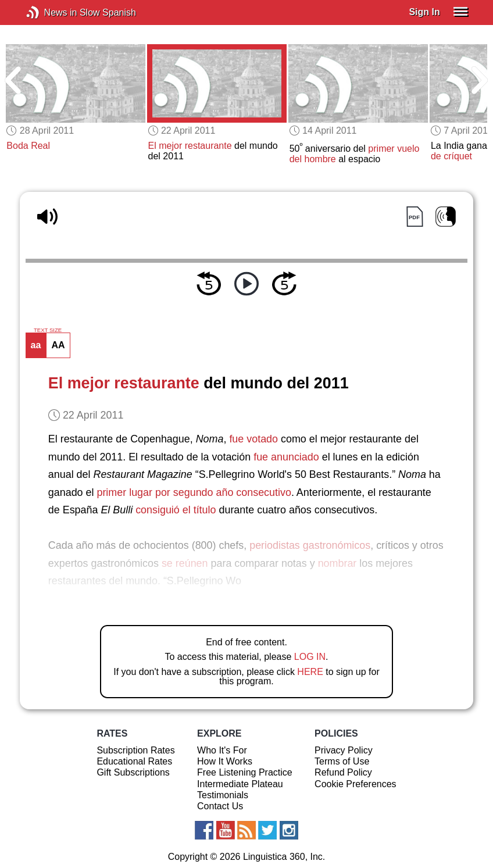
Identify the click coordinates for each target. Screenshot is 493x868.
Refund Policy (343, 772)
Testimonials (223, 795)
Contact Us (220, 806)
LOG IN (310, 657)
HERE (310, 672)
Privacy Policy (344, 750)
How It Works (225, 761)
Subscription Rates (135, 750)
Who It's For (222, 750)
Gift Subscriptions (133, 772)
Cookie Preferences (356, 784)
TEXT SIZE (48, 330)
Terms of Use (342, 761)
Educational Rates (134, 761)
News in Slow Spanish (50, 12)
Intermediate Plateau (240, 784)
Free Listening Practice (245, 772)
